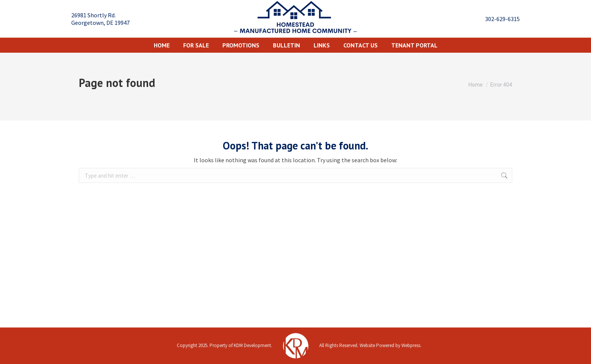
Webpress (411, 345)
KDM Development (252, 345)
